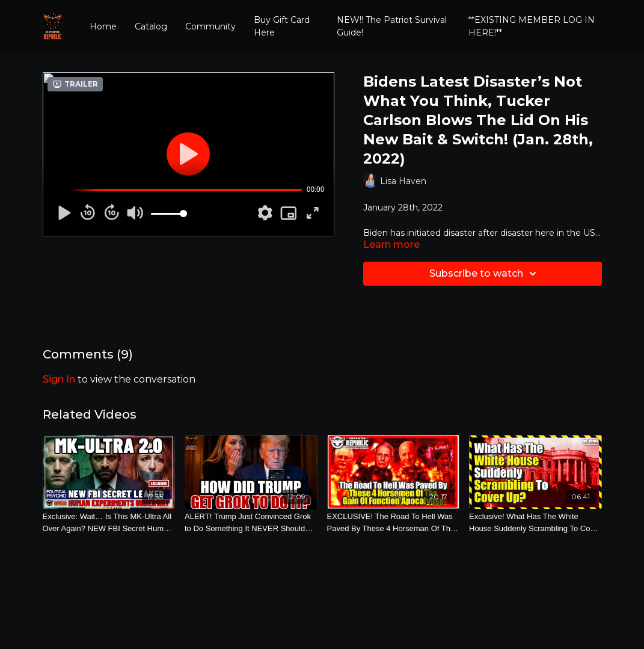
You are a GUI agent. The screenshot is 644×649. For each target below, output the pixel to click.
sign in (59, 379)
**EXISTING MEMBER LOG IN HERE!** (532, 26)
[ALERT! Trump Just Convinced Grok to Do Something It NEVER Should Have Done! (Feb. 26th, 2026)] (251, 522)
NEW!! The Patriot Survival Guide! (392, 26)
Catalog (151, 26)
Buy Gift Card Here (282, 26)
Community (210, 26)
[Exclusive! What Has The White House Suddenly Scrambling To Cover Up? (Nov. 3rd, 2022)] (535, 522)
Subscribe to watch (485, 274)
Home (103, 26)
